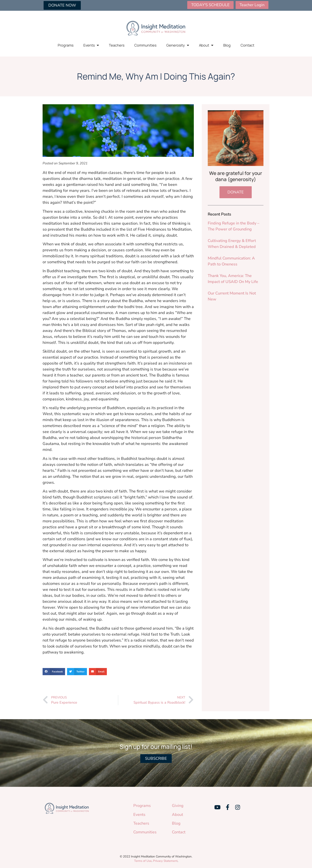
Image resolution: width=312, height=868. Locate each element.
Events (91, 45)
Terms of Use (143, 861)
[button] (54, 672)
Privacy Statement (165, 861)
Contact (247, 45)
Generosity (178, 45)
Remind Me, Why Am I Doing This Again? (156, 76)
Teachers (117, 45)
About (206, 45)
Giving (178, 806)
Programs (66, 45)
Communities (145, 45)
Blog (227, 45)
